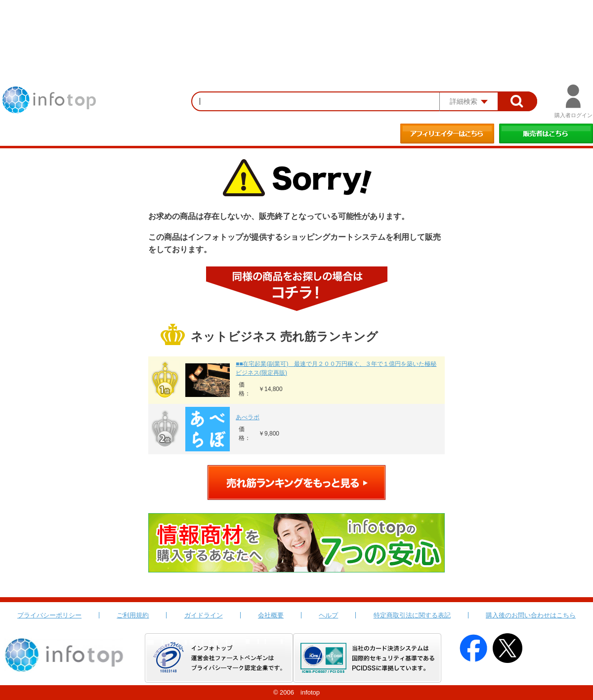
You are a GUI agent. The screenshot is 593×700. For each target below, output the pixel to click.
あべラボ (248, 417)
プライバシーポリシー (49, 615)
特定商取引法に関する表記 (412, 615)
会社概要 (271, 615)
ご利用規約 (133, 615)
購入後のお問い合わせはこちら (531, 615)
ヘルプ (328, 615)
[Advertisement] (296, 27)
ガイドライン (204, 615)
